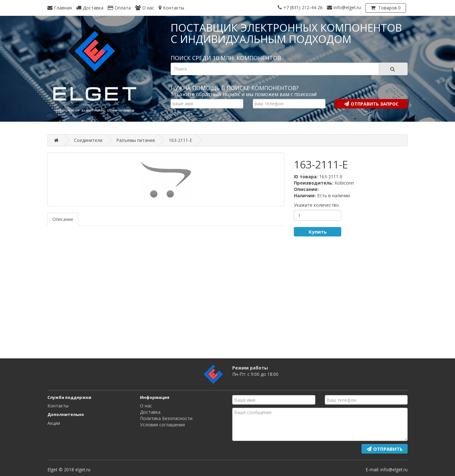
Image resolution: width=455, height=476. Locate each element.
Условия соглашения (162, 425)
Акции (54, 423)
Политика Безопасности (166, 418)
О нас (146, 406)
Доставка (150, 412)
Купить (318, 232)
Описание (63, 219)
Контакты (58, 406)
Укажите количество (316, 205)
